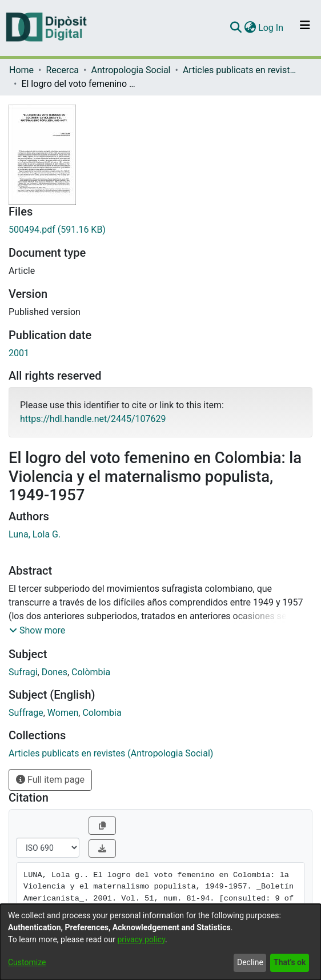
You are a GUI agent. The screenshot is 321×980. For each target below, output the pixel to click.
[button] (37, 631)
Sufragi (23, 672)
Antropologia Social (131, 70)
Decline (250, 962)
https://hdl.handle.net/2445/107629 (93, 419)
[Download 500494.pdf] (160, 230)
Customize (27, 962)
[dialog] (160, 942)
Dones (55, 672)
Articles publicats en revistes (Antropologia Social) (240, 70)
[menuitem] (250, 28)
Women (63, 713)
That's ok (290, 962)
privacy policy (141, 939)
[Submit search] (236, 28)
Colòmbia (91, 672)
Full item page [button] (50, 780)
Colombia (102, 713)
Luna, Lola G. (35, 534)
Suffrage (26, 713)
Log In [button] (271, 28)
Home (21, 70)
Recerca (62, 70)
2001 (19, 353)
